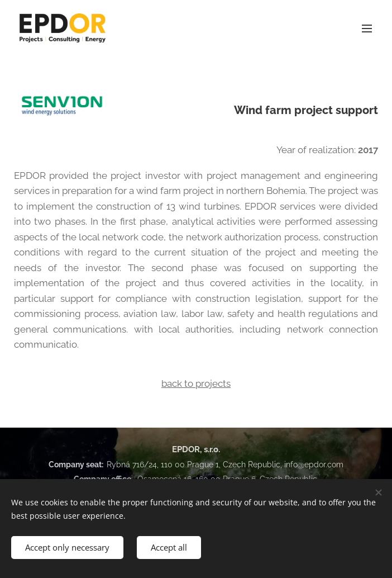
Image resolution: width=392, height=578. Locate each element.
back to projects (196, 383)
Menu (367, 29)
